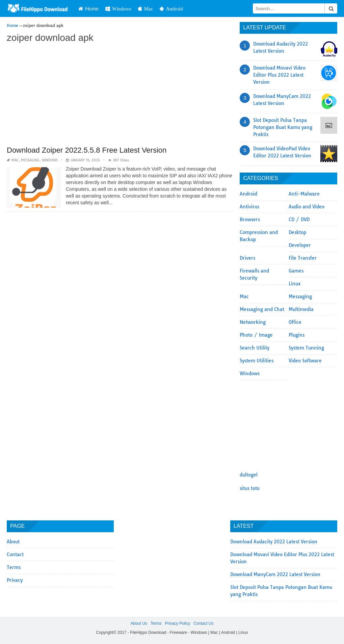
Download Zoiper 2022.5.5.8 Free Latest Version (87, 150)
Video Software (305, 361)
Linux (295, 284)
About (13, 542)
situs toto (250, 488)
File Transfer (303, 258)
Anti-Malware (304, 194)
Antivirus (249, 207)
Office (295, 322)
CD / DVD (299, 220)
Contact (15, 555)
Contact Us (203, 623)
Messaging (30, 160)
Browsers (250, 220)
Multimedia (301, 309)
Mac (146, 9)
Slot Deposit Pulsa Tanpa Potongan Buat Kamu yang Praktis (283, 127)
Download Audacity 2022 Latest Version (274, 542)
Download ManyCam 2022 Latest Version (275, 574)
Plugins (297, 335)
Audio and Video (307, 207)
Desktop (297, 232)
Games (296, 271)
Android (171, 9)
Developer (300, 245)
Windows (118, 9)
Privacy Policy (177, 623)
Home (88, 8)
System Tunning (306, 348)
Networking (253, 322)
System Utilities (257, 361)
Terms (14, 567)
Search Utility (255, 348)
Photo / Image (256, 335)
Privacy (15, 580)
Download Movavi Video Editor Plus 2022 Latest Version (279, 75)
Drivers (247, 258)
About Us (139, 623)
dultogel (249, 475)
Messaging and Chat (262, 309)
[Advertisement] (120, 95)
